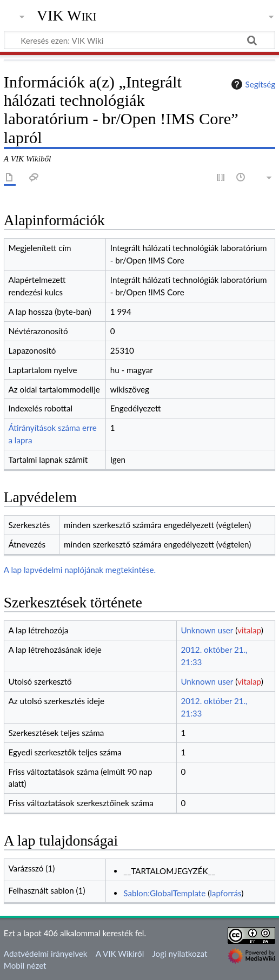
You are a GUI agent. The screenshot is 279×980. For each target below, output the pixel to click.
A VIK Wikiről (120, 954)
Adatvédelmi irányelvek (46, 954)
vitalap (249, 630)
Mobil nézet (25, 965)
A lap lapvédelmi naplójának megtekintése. (80, 570)
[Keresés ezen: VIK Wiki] (139, 40)
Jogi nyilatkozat (180, 954)
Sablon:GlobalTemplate (164, 893)
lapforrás (225, 893)
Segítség (252, 84)
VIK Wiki (67, 16)
